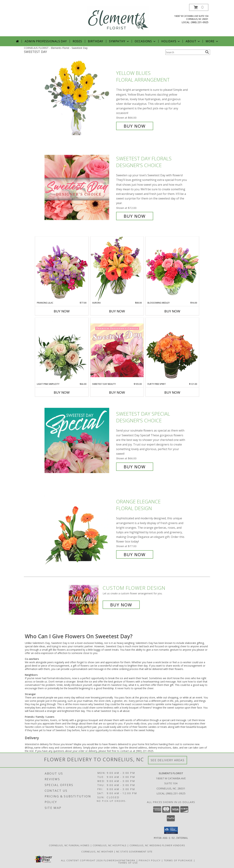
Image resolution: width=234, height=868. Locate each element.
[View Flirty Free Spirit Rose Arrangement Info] (172, 350)
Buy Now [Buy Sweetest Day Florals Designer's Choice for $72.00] (135, 216)
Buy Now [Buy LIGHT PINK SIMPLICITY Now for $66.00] (62, 392)
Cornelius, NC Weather (97, 851)
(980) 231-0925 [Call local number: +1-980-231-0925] (200, 22)
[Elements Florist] (118, 20)
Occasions (145, 41)
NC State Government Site (134, 851)
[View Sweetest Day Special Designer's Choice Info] (79, 440)
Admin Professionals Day (46, 41)
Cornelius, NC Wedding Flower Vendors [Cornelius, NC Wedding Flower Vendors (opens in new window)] (157, 845)
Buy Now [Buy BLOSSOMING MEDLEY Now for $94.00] (172, 311)
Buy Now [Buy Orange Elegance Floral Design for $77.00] (135, 554)
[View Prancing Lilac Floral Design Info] (62, 269)
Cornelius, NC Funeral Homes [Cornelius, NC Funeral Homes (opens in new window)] (69, 845)
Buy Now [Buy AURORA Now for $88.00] (117, 311)
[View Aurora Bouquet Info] (117, 269)
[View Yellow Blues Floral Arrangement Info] (79, 100)
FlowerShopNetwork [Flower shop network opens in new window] (120, 860)
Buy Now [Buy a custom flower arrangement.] (121, 605)
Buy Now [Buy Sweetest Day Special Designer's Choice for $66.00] (135, 467)
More (212, 41)
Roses (77, 41)
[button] (199, 7)
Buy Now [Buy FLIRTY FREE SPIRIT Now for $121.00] (172, 392)
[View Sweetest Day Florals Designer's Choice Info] (79, 187)
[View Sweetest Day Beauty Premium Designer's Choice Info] (117, 350)
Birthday (96, 41)
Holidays (171, 41)
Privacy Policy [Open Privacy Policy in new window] (150, 860)
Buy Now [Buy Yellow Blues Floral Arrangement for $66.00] (135, 126)
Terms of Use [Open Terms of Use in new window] (128, 863)
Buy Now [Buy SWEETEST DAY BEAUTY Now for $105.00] (117, 392)
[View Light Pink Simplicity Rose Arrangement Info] (62, 350)
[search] (207, 52)
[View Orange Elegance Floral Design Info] (79, 528)
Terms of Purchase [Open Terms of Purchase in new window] (178, 860)
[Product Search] (185, 52)
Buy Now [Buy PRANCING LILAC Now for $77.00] (62, 311)
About (193, 41)
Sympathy (119, 41)
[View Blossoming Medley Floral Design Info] (172, 269)
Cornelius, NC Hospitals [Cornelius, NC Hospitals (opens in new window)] (110, 845)
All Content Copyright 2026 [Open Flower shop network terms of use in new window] (82, 860)
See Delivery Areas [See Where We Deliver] (168, 760)
